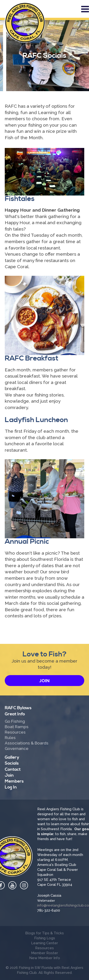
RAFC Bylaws (18, 708)
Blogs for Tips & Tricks (44, 933)
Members (14, 781)
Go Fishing (15, 722)
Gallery (12, 757)
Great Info (15, 714)
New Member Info (45, 958)
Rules (10, 738)
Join (44, 681)
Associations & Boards (27, 743)
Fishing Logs (45, 938)
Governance (17, 749)
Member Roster (44, 953)
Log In (11, 787)
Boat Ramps (17, 727)
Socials (12, 763)
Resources (15, 732)
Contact (13, 769)
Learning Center (44, 943)
